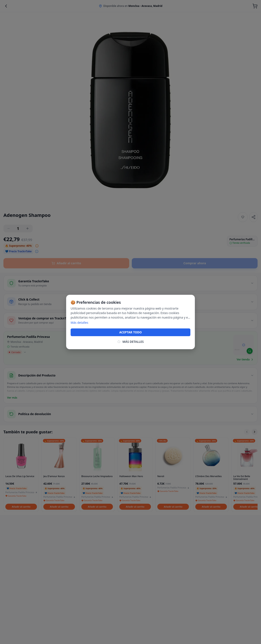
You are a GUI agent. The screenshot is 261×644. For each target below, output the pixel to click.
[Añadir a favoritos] (243, 217)
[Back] (6, 6)
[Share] (253, 217)
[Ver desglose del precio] (37, 246)
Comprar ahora (195, 263)
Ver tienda (245, 360)
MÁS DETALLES (130, 342)
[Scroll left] (247, 432)
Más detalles (79, 323)
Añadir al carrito (66, 263)
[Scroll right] (255, 432)
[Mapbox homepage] (237, 351)
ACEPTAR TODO (131, 332)
